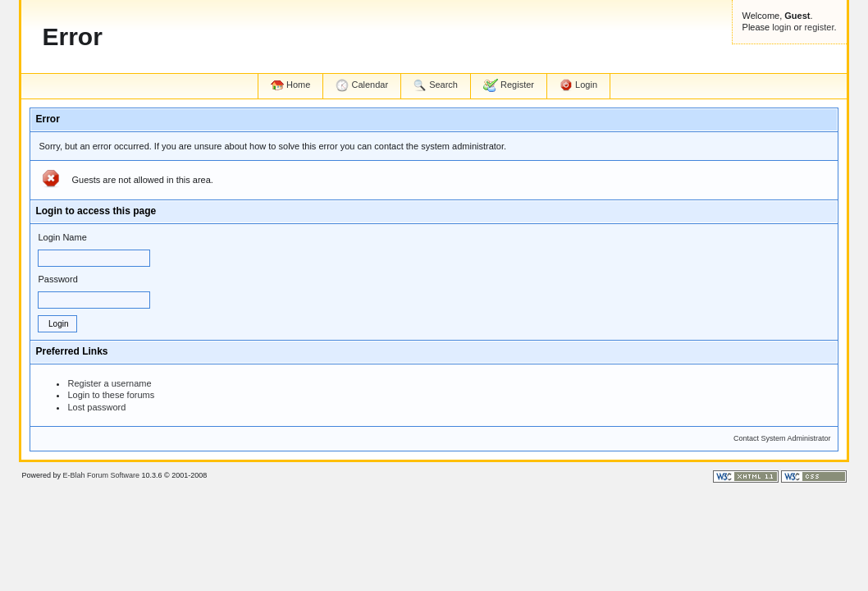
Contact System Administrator (782, 438)
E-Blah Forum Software (101, 475)
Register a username (109, 383)
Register (509, 85)
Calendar (362, 85)
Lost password (96, 407)
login (781, 27)
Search (436, 85)
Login (578, 85)
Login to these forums (111, 395)
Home (290, 85)
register (819, 27)
